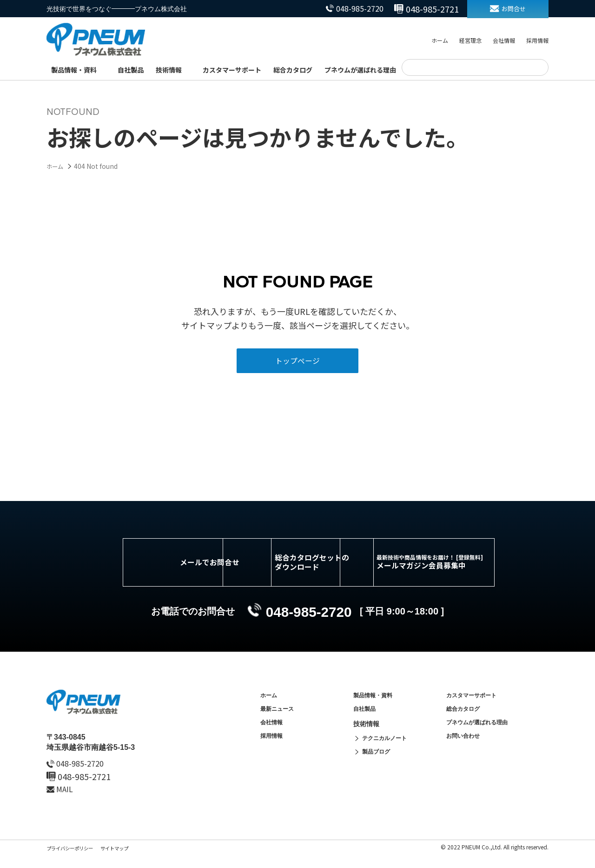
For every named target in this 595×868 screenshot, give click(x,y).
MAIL (67, 803)
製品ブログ (378, 773)
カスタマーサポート (232, 70)
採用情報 (537, 41)
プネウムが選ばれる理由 (360, 70)
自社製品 (131, 70)
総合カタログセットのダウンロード (311, 572)
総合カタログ (293, 70)
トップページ (297, 365)
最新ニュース (280, 726)
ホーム (440, 41)
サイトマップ (126, 862)
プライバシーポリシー (74, 862)
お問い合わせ (466, 757)
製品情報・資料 (74, 70)
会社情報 (504, 41)
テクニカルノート (388, 757)
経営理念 (470, 41)
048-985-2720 (345, 9)
